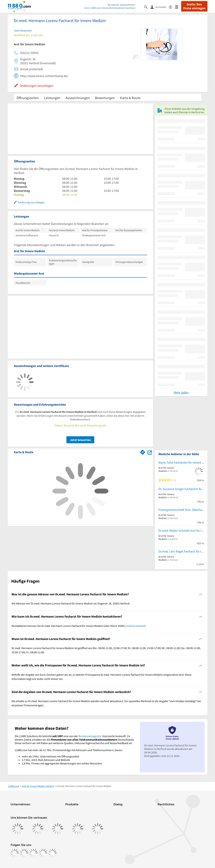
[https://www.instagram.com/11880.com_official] (24, 853)
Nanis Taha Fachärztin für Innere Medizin (181, 462)
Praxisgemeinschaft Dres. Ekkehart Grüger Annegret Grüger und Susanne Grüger (181, 510)
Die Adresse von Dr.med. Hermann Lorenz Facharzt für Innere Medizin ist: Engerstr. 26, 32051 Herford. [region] (71, 603)
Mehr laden (181, 392)
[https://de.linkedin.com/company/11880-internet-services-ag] (43, 853)
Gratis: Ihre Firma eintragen (194, 6)
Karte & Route (130, 98)
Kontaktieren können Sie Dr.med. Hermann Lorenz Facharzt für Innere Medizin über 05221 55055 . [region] (79, 626)
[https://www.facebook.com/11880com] (15, 853)
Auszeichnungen (78, 98)
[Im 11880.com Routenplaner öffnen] (143, 451)
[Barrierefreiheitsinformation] (172, 7)
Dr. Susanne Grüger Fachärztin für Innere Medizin (181, 489)
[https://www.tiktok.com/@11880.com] (33, 853)
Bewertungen (105, 98)
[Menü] (178, 7)
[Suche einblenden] (147, 7)
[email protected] (135, 626)
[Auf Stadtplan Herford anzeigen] (150, 452)
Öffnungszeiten (28, 98)
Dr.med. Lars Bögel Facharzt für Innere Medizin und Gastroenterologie (181, 551)
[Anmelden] (160, 7)
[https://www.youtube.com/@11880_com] (52, 853)
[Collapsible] (201, 594)
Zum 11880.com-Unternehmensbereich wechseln (110, 8)
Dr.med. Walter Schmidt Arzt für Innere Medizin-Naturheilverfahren (181, 531)
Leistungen (52, 98)
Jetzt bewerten (80, 440)
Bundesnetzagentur (90, 736)
